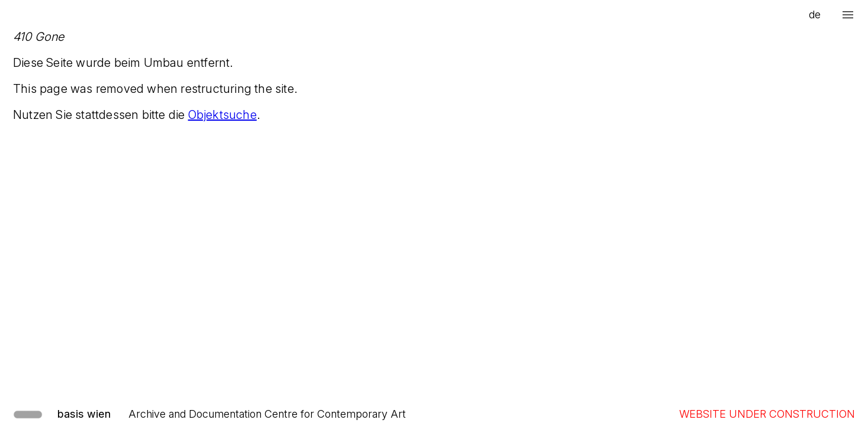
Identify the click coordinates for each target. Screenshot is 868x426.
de (815, 14)
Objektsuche (222, 115)
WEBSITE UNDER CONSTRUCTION (767, 414)
